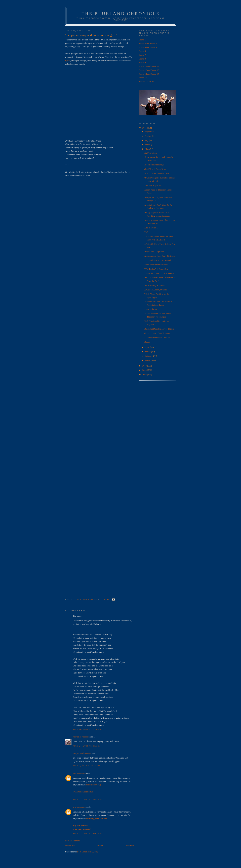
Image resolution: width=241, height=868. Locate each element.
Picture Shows (151, 309)
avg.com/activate (81, 826)
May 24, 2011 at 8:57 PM (87, 746)
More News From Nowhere (156, 265)
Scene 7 (142, 55)
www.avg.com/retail (82, 829)
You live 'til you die (153, 185)
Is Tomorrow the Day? (154, 165)
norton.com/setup (94, 785)
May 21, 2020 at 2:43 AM (87, 800)
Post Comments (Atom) (88, 852)
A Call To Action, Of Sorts (156, 290)
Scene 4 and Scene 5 (148, 47)
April (148, 347)
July (147, 140)
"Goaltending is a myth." (155, 285)
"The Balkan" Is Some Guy (156, 269)
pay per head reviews (82, 753)
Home (100, 846)
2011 (145, 128)
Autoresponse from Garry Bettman (159, 256)
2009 (145, 370)
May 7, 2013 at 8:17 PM (87, 766)
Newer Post (70, 846)
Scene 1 (142, 40)
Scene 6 (142, 51)
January (149, 360)
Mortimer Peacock (81, 737)
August (148, 136)
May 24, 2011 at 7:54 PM (87, 729)
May (147, 149)
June (147, 145)
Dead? (147, 342)
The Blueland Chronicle (121, 14)
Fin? (146, 232)
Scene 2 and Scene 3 (148, 44)
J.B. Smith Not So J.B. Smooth (158, 260)
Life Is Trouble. (151, 228)
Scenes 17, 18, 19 (147, 81)
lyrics (68, 61)
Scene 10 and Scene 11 (149, 66)
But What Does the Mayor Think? (159, 329)
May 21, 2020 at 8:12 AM (87, 833)
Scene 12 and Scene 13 (149, 70)
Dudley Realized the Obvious (157, 337)
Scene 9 (142, 62)
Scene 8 (142, 59)
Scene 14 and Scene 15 (149, 74)
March (148, 352)
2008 (145, 374)
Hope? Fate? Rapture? (154, 252)
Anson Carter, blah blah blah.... (158, 173)
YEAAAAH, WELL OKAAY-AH (159, 273)
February (149, 356)
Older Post (129, 846)
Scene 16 (143, 78)
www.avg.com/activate (96, 819)
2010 (145, 366)
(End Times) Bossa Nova (155, 169)
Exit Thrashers (151, 153)
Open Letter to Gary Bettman (157, 333)
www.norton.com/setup (83, 792)
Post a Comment (72, 841)
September (150, 132)
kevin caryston (79, 773)
